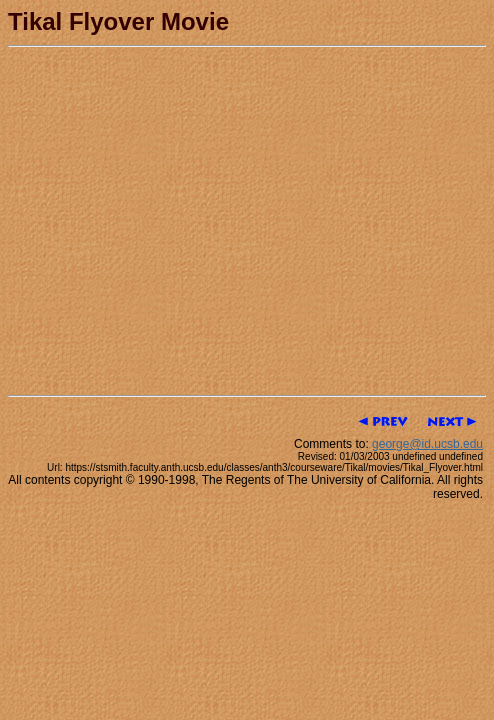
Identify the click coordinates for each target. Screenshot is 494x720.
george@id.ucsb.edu (427, 444)
